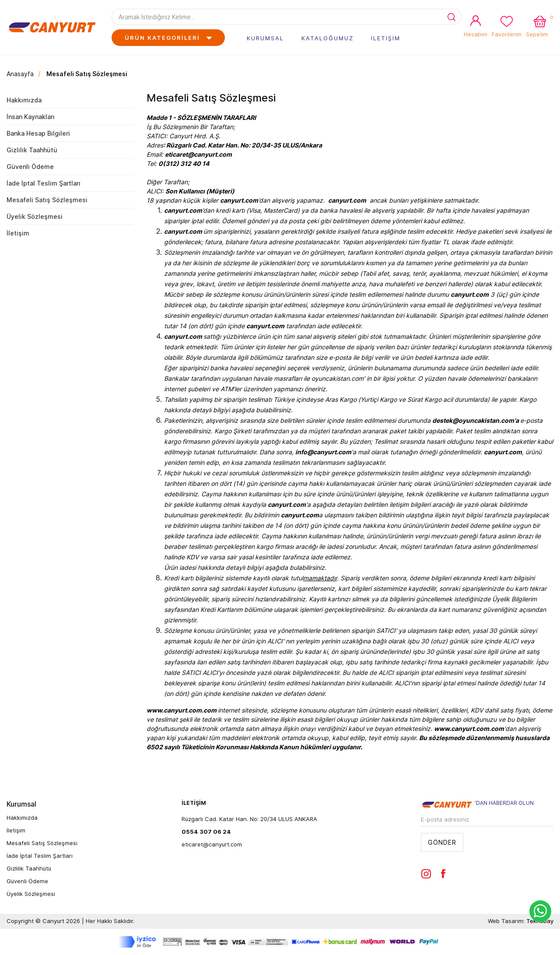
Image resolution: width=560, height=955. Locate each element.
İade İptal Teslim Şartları (44, 183)
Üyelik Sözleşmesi (35, 216)
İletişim (18, 233)
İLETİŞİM (386, 38)
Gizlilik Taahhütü (32, 150)
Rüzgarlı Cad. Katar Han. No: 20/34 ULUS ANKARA (249, 819)
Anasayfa (20, 74)
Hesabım (476, 34)
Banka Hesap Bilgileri (38, 133)
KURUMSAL (265, 38)
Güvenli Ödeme (30, 167)
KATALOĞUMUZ (327, 38)
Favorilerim (507, 34)
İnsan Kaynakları (31, 117)
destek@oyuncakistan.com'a (476, 420)
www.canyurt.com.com (182, 710)
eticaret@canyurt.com (212, 844)
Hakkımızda (24, 100)
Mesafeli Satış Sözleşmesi (87, 74)
